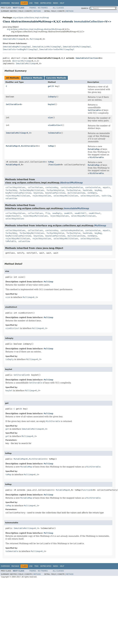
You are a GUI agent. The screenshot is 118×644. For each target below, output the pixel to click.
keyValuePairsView (55, 193)
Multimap (34, 39)
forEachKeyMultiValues (32, 190)
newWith (68, 213)
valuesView (11, 198)
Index (56, 3)
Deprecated (46, 3)
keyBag (98, 190)
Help (62, 3)
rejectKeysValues (42, 196)
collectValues (35, 187)
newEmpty (57, 213)
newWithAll (80, 213)
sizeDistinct (55, 125)
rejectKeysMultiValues (18, 196)
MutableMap (12, 146)
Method (37, 11)
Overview (5, 3)
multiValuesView (76, 193)
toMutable (11, 241)
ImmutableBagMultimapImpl (17, 47)
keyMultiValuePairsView (18, 193)
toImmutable (54, 133)
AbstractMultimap (21, 61)
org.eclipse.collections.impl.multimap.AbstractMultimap (34, 29)
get (50, 86)
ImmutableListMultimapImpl (47, 47)
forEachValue (73, 190)
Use (31, 3)
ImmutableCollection (88, 22)
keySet (51, 104)
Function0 (54, 165)
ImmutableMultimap (13, 39)
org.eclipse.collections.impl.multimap (31, 18)
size (50, 118)
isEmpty (52, 97)
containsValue (93, 187)
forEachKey (11, 190)
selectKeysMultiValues (66, 196)
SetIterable (12, 104)
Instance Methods (33, 78)
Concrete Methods (56, 78)
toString (106, 196)
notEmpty (92, 193)
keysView (38, 193)
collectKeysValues (15, 187)
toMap (51, 146)
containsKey (52, 187)
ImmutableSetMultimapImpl (77, 47)
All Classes (58, 8)
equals (106, 187)
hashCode (87, 190)
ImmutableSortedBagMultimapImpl (20, 49)
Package (15, 3)
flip (48, 213)
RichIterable (28, 146)
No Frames (43, 8)
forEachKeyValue (55, 190)
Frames (33, 8)
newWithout (95, 213)
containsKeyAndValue (72, 187)
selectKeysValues (90, 196)
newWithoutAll (13, 216)
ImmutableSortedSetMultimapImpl (57, 49)
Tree (36, 3)
